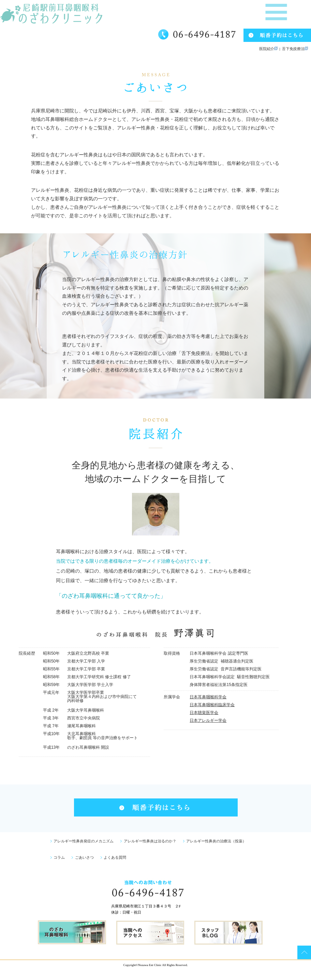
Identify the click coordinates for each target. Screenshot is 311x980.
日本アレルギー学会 (208, 720)
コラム (58, 857)
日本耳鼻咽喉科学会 (208, 697)
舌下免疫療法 (294, 49)
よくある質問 (114, 857)
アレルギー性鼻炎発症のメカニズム (82, 841)
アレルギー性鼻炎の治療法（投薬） (215, 841)
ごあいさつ (83, 857)
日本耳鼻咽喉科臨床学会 (212, 705)
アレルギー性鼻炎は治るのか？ (148, 841)
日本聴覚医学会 (204, 713)
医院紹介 (269, 49)
